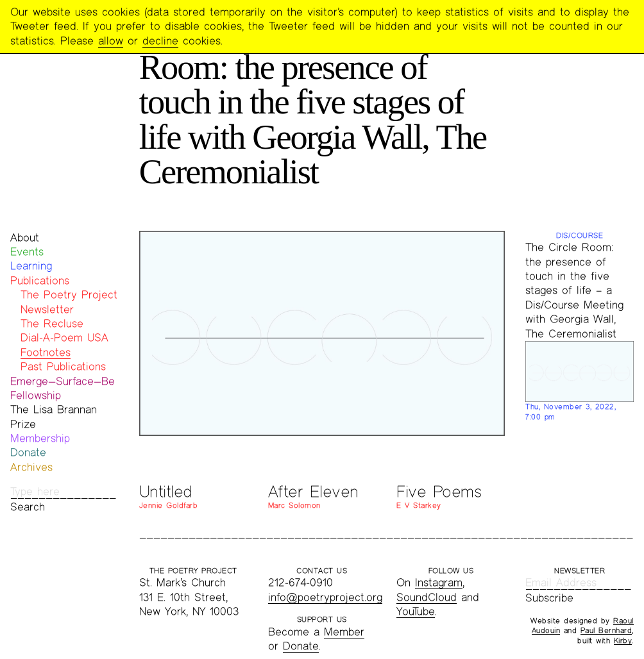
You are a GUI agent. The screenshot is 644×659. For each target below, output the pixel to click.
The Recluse (52, 323)
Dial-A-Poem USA (64, 338)
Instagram (439, 582)
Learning (31, 266)
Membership (40, 438)
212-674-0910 (301, 582)
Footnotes (46, 352)
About (25, 238)
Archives (31, 467)
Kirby (623, 640)
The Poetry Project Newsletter (69, 302)
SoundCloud (427, 597)
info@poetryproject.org (325, 597)
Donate (28, 452)
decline (160, 41)
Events (27, 252)
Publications (40, 280)
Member (344, 632)
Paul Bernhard (606, 630)
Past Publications (63, 366)
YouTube (416, 611)
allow (111, 41)
